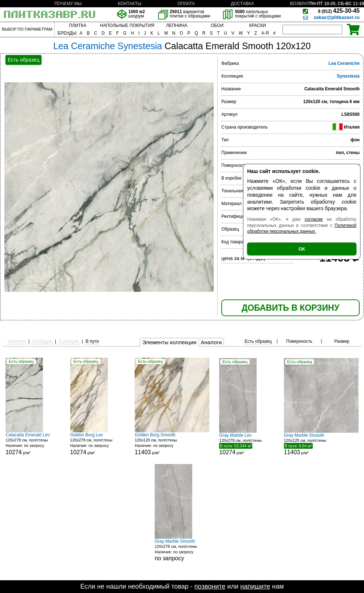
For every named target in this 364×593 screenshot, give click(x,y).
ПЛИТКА (78, 25)
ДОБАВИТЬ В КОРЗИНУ (290, 308)
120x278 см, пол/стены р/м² (33, 444)
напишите (255, 586)
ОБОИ (217, 25)
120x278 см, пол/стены (182, 550)
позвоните (210, 586)
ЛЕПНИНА (177, 25)
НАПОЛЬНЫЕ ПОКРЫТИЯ (127, 25)
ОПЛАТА (186, 4)
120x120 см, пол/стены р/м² (172, 444)
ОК (302, 249)
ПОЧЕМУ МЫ (68, 4)
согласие (314, 219)
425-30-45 (339, 11)
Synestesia (348, 76)
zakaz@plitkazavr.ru (337, 17)
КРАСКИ (257, 25)
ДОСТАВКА (242, 4)
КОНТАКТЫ (130, 4)
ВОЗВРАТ (300, 4)
